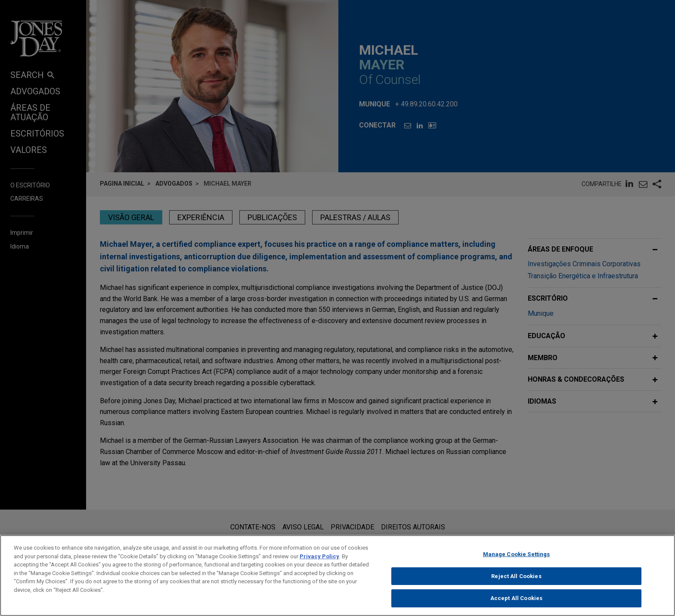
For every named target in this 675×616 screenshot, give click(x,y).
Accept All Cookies (516, 605)
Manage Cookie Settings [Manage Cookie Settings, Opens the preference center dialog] (517, 561)
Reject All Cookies (516, 583)
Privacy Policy (319, 563)
